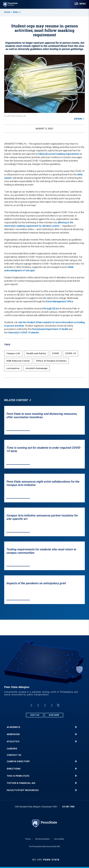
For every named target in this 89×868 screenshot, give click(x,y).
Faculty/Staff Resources (23, 790)
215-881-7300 (68, 807)
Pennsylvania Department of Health (50, 329)
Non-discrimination (42, 839)
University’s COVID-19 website (23, 332)
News (16, 12)
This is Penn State (18, 776)
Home (7, 12)
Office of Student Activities (51, 361)
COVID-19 (71, 353)
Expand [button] (78, 119)
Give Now (54, 715)
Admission (13, 734)
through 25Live (51, 308)
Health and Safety (36, 353)
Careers (12, 749)
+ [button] (76, 727)
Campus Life (13, 353)
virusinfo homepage (37, 368)
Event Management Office (60, 301)
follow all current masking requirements (59, 154)
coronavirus (13, 368)
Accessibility (59, 839)
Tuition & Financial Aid (21, 783)
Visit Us (35, 715)
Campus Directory (18, 761)
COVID (56, 353)
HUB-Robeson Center (18, 361)
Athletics (13, 741)
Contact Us (14, 755)
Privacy (28, 839)
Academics (14, 727)
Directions (14, 769)
